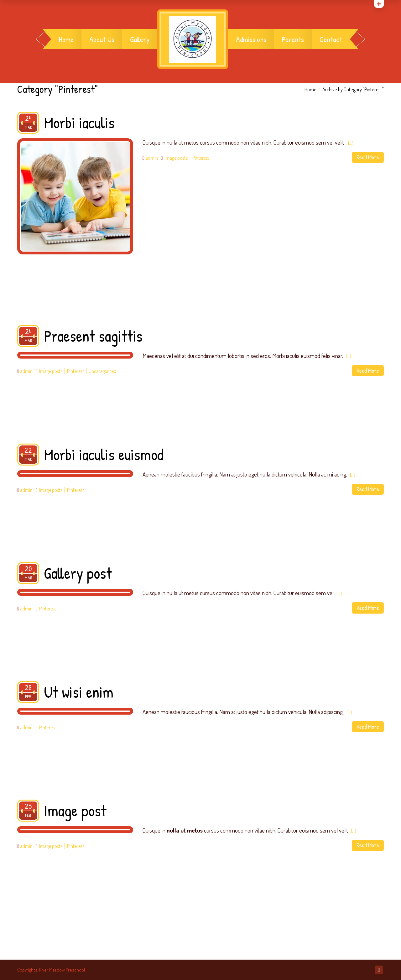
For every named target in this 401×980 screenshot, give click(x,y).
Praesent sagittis (93, 336)
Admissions (251, 39)
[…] (351, 143)
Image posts (176, 158)
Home (66, 39)
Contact (331, 39)
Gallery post (78, 573)
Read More (368, 157)
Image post (75, 811)
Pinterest (201, 158)
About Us (102, 39)
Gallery (140, 39)
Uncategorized (102, 371)
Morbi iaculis (79, 123)
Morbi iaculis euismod (104, 455)
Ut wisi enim (79, 692)
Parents (293, 39)
